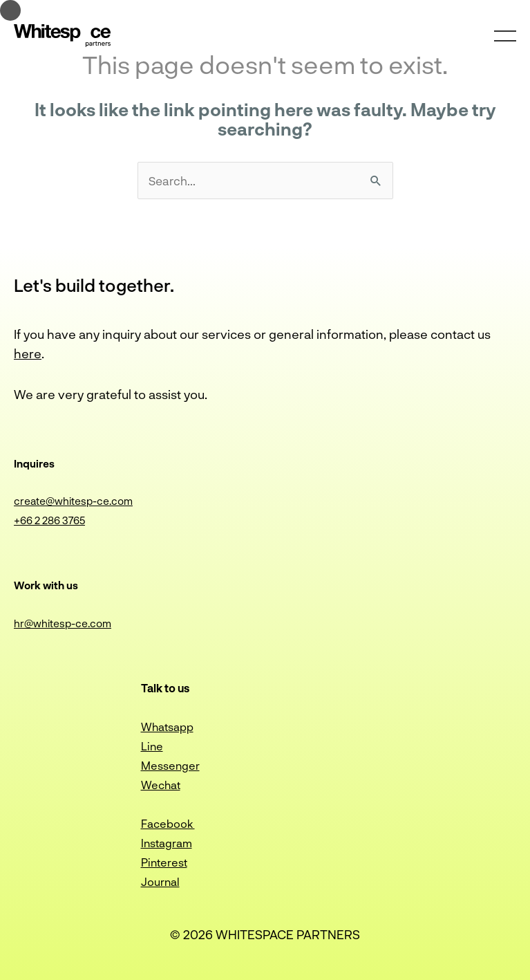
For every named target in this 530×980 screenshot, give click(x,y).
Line (152, 746)
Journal (160, 881)
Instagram (167, 843)
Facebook (168, 823)
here (28, 353)
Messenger (170, 765)
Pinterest (164, 862)
